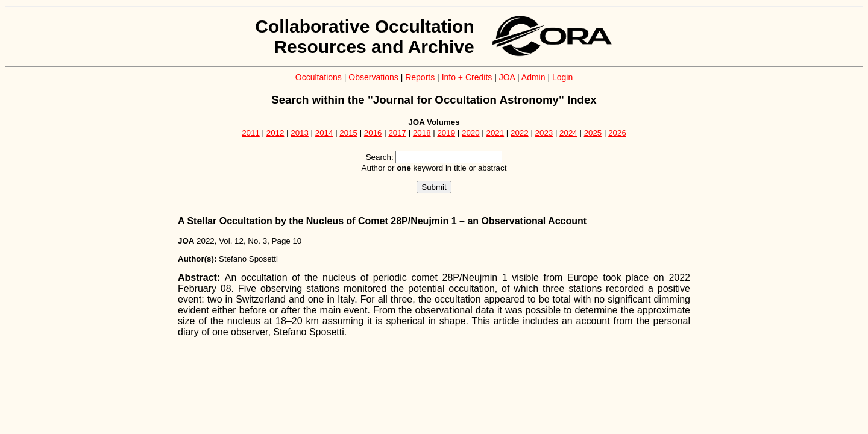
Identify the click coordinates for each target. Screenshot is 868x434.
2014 (324, 133)
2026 (617, 133)
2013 (300, 133)
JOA (507, 77)
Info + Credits (467, 77)
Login (562, 77)
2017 (397, 133)
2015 (348, 133)
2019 (446, 133)
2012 (275, 133)
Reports (420, 77)
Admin (533, 77)
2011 (251, 133)
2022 (520, 133)
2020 (471, 133)
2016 (373, 133)
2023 (544, 133)
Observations (373, 77)
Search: (380, 157)
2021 (495, 133)
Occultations (319, 77)
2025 (593, 133)
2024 (568, 133)
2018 (422, 133)
